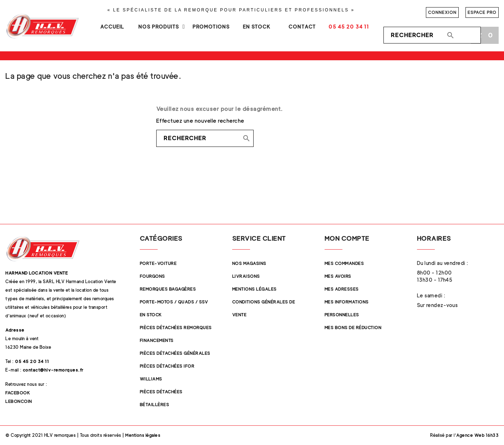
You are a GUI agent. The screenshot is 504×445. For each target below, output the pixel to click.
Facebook (18, 393)
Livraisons (246, 276)
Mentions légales (254, 289)
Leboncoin (19, 401)
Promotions (211, 27)
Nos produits (159, 27)
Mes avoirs (338, 276)
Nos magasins (249, 263)
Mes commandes (344, 263)
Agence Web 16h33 (477, 435)
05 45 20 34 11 (349, 27)
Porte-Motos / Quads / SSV (174, 302)
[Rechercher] (432, 35)
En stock (257, 27)
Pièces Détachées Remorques (176, 328)
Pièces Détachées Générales (175, 353)
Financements (157, 340)
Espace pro (482, 12)
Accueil (112, 27)
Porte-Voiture (158, 263)
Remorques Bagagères (168, 289)
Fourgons (152, 276)
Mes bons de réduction (353, 328)
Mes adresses (342, 289)
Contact (302, 27)
